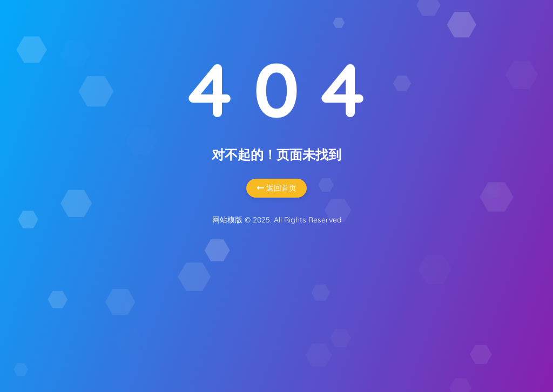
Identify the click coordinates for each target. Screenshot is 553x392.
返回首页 (276, 188)
